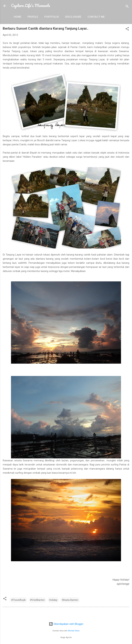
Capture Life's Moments (31, 5)
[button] (127, 29)
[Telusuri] (127, 7)
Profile (33, 17)
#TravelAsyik (18, 600)
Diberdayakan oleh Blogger (66, 624)
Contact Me (96, 17)
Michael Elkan (74, 631)
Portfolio (52, 17)
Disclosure (73, 17)
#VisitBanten (37, 600)
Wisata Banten (70, 600)
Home (18, 17)
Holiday (53, 600)
